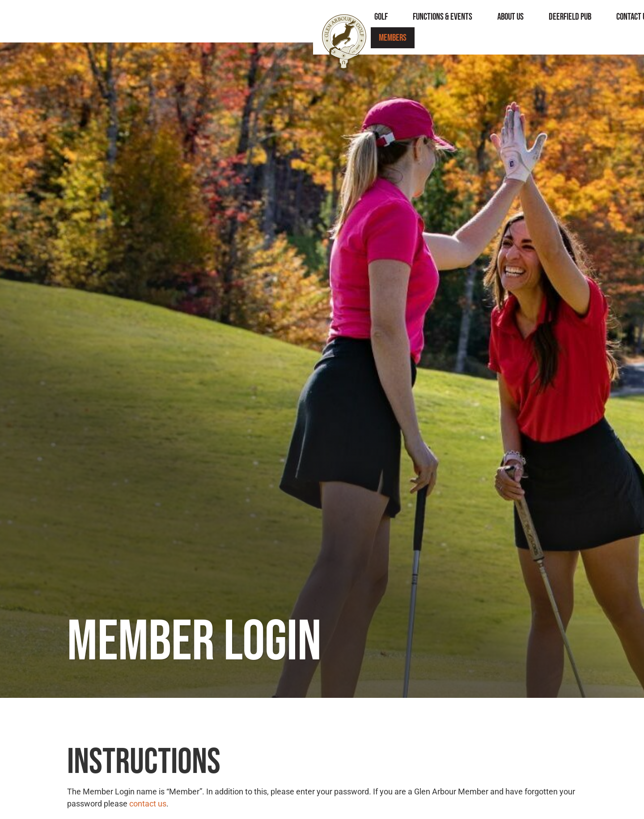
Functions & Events (313, 21)
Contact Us (504, 21)
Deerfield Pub (441, 21)
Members (559, 21)
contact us (148, 804)
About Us (381, 21)
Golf (252, 21)
